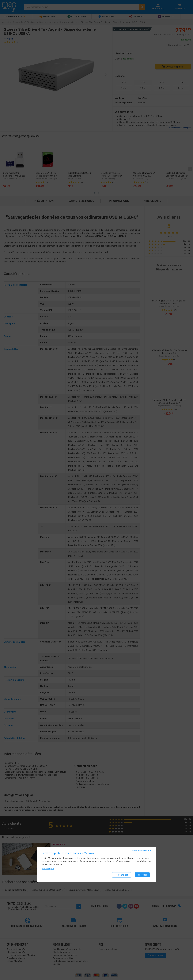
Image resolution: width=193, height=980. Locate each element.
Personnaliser (122, 875)
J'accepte (142, 875)
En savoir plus (48, 869)
